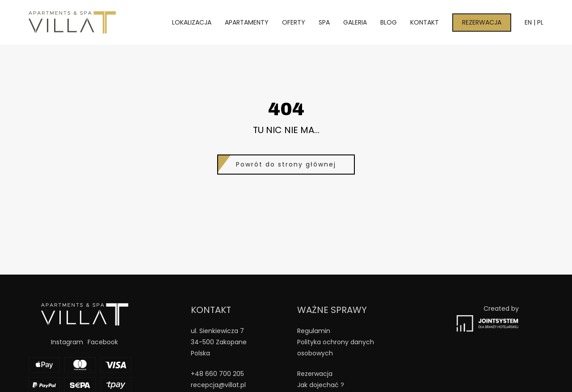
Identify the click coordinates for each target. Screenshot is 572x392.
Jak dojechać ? (321, 385)
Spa (324, 22)
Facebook (103, 342)
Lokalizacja (192, 22)
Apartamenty (247, 22)
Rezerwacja (482, 22)
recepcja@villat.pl (218, 385)
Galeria (355, 22)
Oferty (294, 22)
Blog (389, 22)
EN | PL (534, 22)
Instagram (67, 342)
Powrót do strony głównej (286, 164)
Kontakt (425, 22)
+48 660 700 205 (217, 374)
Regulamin (314, 331)
